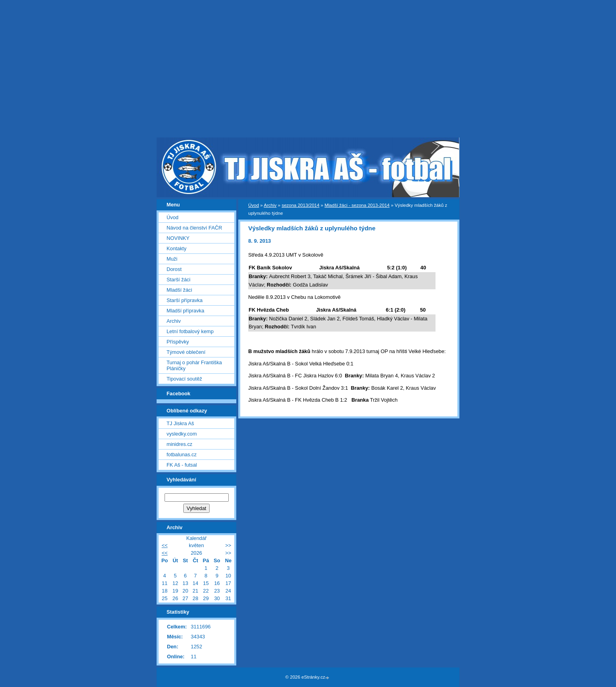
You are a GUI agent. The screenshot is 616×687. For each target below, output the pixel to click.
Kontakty (177, 248)
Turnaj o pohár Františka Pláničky (194, 365)
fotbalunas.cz (181, 454)
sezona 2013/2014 (301, 205)
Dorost (174, 269)
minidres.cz (180, 444)
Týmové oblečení (186, 352)
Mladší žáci (179, 290)
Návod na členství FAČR (194, 228)
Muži (172, 259)
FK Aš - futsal (182, 465)
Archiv (270, 205)
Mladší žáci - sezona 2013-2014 (357, 205)
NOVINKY (178, 238)
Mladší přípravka (185, 311)
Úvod (254, 205)
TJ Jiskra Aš (180, 423)
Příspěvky (178, 342)
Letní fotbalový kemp (190, 331)
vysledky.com (182, 434)
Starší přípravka (184, 300)
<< (165, 545)
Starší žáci (179, 280)
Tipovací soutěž (184, 379)
